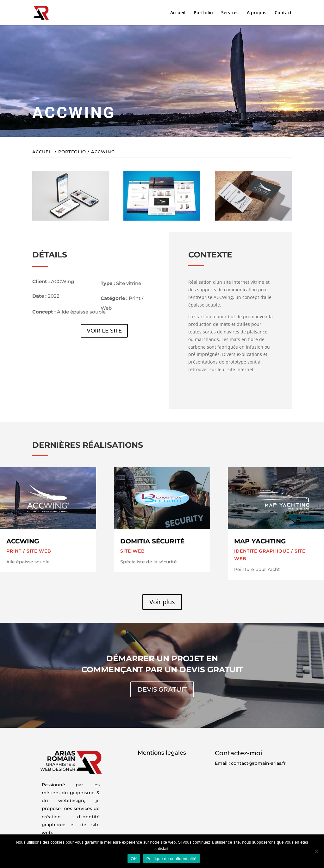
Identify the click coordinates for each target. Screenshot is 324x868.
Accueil (178, 13)
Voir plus (162, 602)
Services (230, 13)
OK (134, 859)
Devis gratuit (162, 689)
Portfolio (203, 13)
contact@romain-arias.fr (258, 763)
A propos (257, 13)
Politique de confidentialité (171, 859)
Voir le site (104, 331)
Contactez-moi (239, 753)
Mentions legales (162, 753)
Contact (283, 13)
